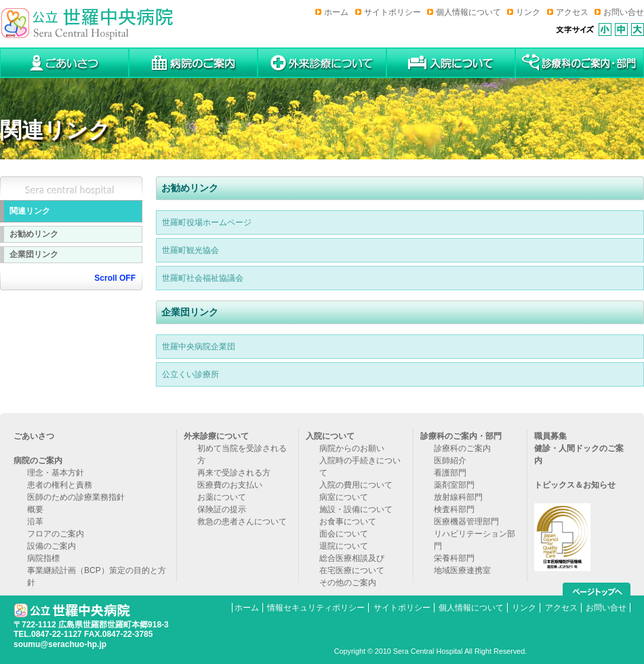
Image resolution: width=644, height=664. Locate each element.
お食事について (348, 522)
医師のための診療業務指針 (76, 497)
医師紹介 (450, 461)
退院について (344, 546)
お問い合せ (624, 12)
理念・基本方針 (56, 473)
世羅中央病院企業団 (199, 347)
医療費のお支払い (230, 485)
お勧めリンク (34, 234)
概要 (35, 509)
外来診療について (216, 436)
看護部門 (450, 473)
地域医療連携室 (462, 570)
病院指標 (43, 558)
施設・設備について (356, 509)
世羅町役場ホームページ (207, 222)
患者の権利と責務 (60, 485)
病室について (344, 497)
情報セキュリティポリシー (316, 608)
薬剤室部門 (454, 485)
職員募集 (550, 436)
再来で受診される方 (234, 473)
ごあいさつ (34, 436)
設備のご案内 (52, 546)
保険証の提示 (222, 509)
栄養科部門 (454, 558)
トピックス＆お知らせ (575, 485)
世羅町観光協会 (190, 250)
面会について (344, 534)
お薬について (222, 497)
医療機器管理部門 (466, 522)
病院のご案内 (38, 461)
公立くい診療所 (190, 374)
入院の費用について (356, 485)
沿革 (35, 522)
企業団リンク (34, 254)
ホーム (336, 12)
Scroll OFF (115, 278)
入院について (330, 436)
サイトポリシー (393, 12)
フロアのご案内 (56, 534)
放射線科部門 (458, 497)
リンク (528, 12)
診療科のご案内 (462, 448)
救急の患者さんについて (242, 522)
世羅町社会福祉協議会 (203, 278)
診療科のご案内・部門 (461, 436)
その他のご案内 (348, 583)
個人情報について (468, 12)
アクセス (572, 12)
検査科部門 (454, 509)
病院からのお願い (352, 448)
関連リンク (30, 211)
